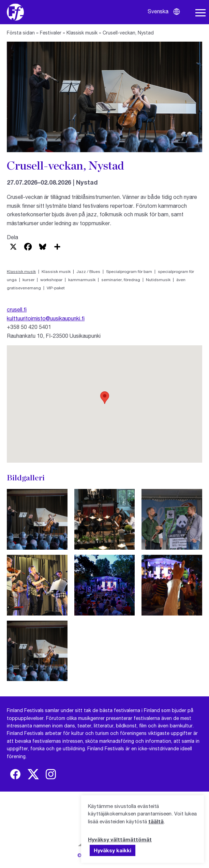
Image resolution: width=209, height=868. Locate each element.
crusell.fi (17, 309)
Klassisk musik (82, 33)
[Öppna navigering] (200, 13)
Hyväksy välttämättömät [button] (120, 839)
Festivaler (51, 33)
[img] (15, 774)
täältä (156, 821)
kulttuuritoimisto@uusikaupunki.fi (46, 318)
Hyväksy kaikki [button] (113, 850)
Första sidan (21, 33)
